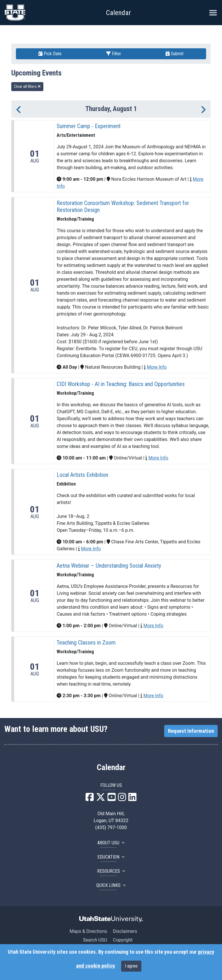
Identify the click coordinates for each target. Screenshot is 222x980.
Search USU (95, 940)
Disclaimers (125, 931)
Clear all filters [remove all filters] (27, 86)
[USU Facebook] (90, 799)
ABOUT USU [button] (111, 843)
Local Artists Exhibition (82, 475)
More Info (157, 367)
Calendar (111, 767)
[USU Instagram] (122, 799)
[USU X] (101, 799)
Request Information (191, 731)
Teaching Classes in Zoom (86, 643)
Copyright (123, 940)
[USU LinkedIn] (132, 799)
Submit (175, 54)
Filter (114, 54)
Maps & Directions (88, 931)
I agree (131, 966)
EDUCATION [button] (111, 857)
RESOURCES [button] (111, 871)
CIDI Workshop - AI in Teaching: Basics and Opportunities (121, 384)
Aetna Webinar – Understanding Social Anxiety (109, 566)
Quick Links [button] (111, 885)
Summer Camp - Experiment (89, 126)
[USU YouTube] (112, 799)
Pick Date (50, 54)
